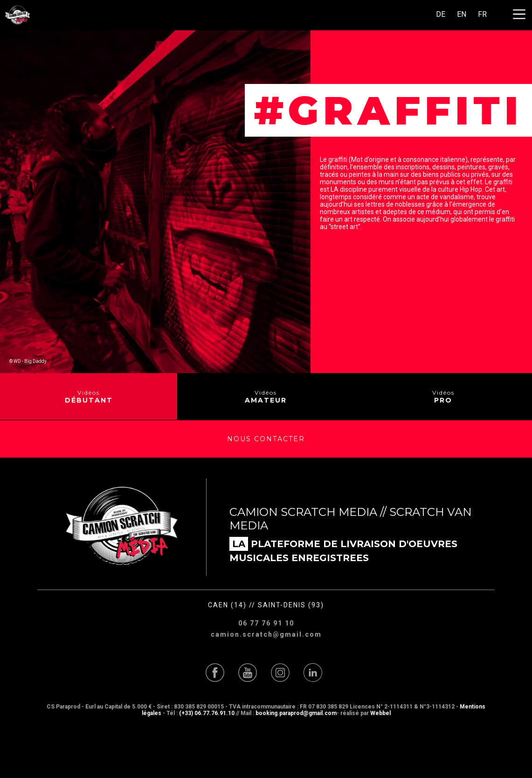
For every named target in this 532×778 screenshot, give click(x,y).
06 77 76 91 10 (266, 623)
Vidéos (89, 397)
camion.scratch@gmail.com (266, 634)
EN (462, 14)
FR (482, 14)
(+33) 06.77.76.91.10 (207, 713)
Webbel (380, 713)
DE (441, 14)
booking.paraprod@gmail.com (296, 713)
